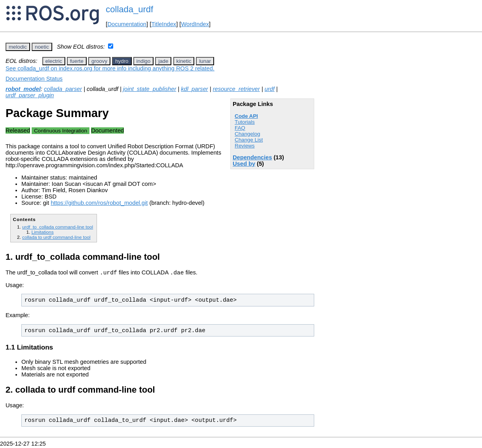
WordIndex (195, 24)
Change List (249, 140)
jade (163, 61)
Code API (246, 116)
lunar (205, 61)
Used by (244, 164)
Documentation (127, 24)
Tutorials (245, 122)
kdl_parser (194, 89)
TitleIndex (164, 24)
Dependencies (252, 157)
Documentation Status (34, 79)
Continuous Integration (61, 131)
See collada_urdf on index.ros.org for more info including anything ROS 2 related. (110, 68)
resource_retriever (236, 89)
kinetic (184, 61)
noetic (42, 47)
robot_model (23, 89)
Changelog (247, 134)
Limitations (42, 232)
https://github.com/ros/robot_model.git (99, 203)
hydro (122, 61)
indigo (144, 61)
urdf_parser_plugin (30, 95)
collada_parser (63, 89)
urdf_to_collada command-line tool (58, 227)
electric (54, 61)
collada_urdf (129, 9)
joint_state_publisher (150, 89)
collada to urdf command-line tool (56, 237)
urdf (270, 89)
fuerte (77, 61)
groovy (99, 61)
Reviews (245, 146)
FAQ (240, 128)
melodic (18, 47)
